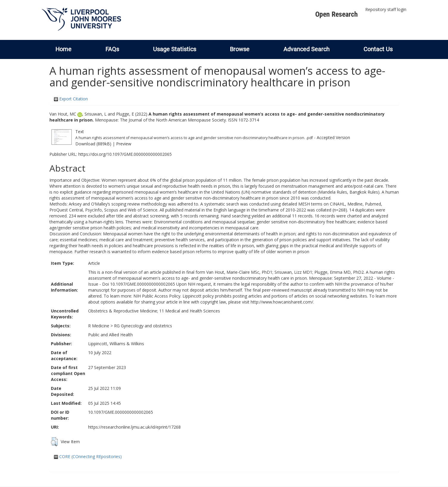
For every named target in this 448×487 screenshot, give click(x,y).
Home (63, 49)
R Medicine (99, 326)
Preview (124, 144)
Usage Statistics (175, 49)
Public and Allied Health (110, 335)
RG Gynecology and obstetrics (143, 326)
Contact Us (378, 49)
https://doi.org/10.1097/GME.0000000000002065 (125, 154)
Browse (240, 49)
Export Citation (71, 99)
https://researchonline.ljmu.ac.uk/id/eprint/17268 (134, 427)
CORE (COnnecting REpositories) (88, 456)
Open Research (337, 14)
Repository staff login (386, 9)
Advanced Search (306, 49)
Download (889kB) (93, 144)
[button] (54, 442)
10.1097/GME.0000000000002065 (121, 412)
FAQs (112, 49)
